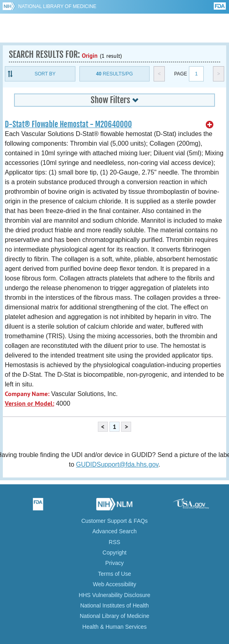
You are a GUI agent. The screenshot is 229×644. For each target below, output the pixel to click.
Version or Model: (29, 403)
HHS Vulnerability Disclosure (114, 595)
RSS (114, 542)
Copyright (115, 553)
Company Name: (27, 394)
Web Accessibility (115, 584)
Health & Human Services (114, 627)
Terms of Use (114, 574)
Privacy (115, 563)
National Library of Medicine (57, 6)
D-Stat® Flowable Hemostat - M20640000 (68, 124)
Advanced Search (114, 531)
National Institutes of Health (114, 605)
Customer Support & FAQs (115, 521)
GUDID (114, 28)
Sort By (45, 74)
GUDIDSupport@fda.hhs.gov (117, 464)
